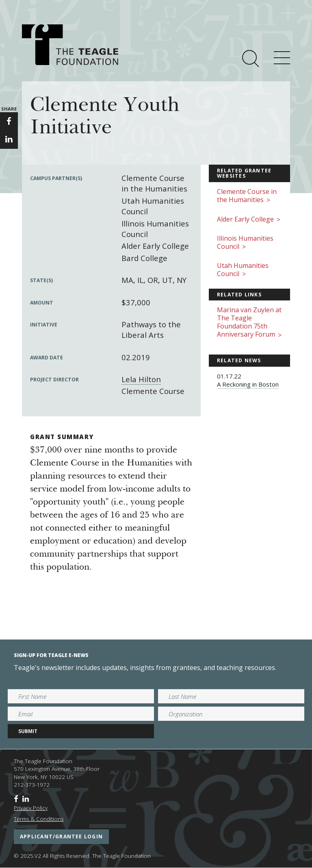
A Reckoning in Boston (248, 384)
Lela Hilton (141, 379)
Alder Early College (249, 220)
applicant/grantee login (61, 836)
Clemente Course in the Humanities (247, 196)
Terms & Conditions (39, 819)
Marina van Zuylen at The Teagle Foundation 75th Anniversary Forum (249, 323)
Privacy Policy (31, 808)
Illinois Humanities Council (245, 243)
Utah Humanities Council (243, 270)
